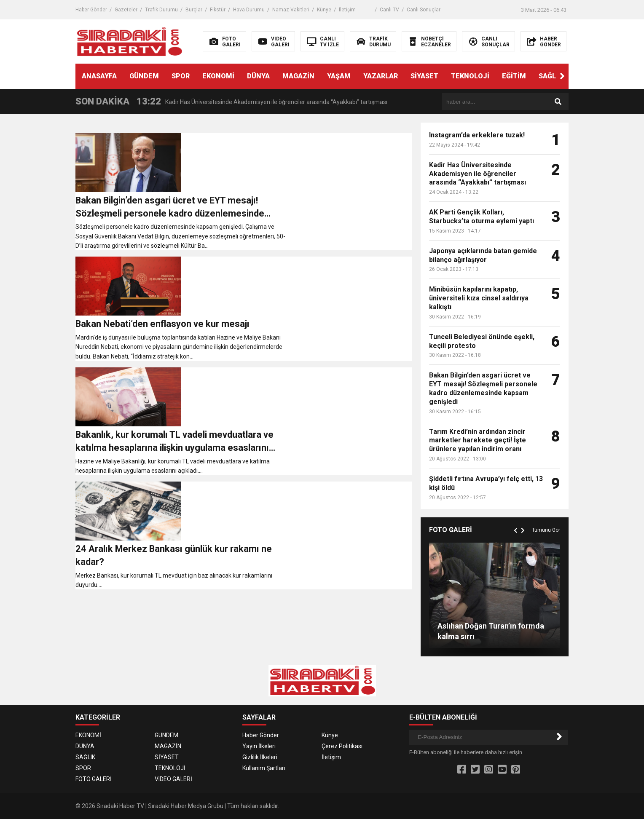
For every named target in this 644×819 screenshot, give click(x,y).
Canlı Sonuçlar (424, 10)
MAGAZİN (298, 76)
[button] (562, 76)
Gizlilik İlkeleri (260, 757)
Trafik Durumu (161, 10)
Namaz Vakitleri (291, 10)
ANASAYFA (99, 76)
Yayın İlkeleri (259, 746)
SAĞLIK (550, 76)
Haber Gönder (91, 10)
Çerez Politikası (342, 746)
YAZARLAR (381, 76)
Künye (324, 10)
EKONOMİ (218, 76)
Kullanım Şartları (264, 768)
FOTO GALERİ (94, 779)
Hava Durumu (249, 10)
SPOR (181, 76)
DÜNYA (258, 76)
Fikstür (218, 10)
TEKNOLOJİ (470, 76)
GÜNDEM (144, 76)
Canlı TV (389, 10)
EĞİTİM (514, 76)
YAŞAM (339, 76)
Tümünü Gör (546, 530)
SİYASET (424, 76)
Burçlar (194, 10)
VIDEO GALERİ (173, 779)
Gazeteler (126, 10)
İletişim (347, 10)
